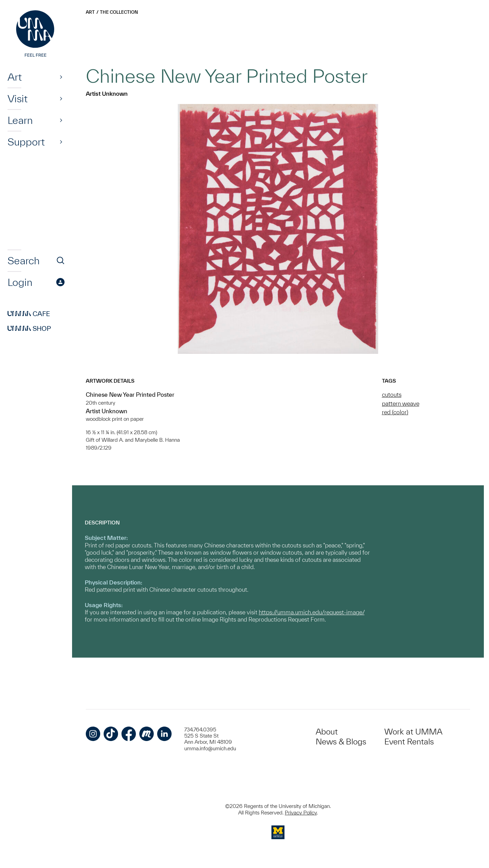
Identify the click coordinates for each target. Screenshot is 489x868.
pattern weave (401, 403)
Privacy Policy (301, 813)
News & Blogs (341, 742)
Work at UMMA (413, 732)
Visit (18, 99)
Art (15, 77)
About (327, 732)
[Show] (61, 77)
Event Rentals (409, 742)
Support (26, 142)
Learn (20, 120)
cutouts (392, 395)
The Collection (119, 12)
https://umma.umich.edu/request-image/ (312, 612)
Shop (29, 328)
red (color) (395, 412)
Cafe (29, 314)
